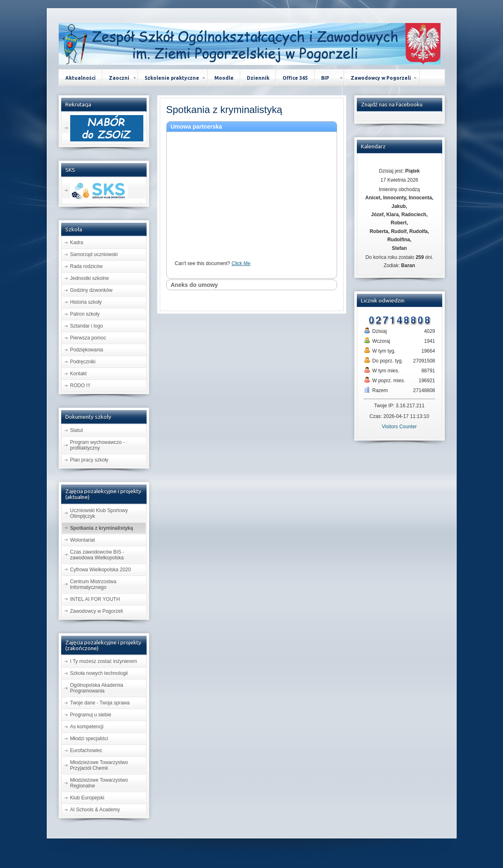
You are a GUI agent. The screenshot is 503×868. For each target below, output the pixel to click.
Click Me (241, 263)
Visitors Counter (399, 427)
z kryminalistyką (224, 110)
